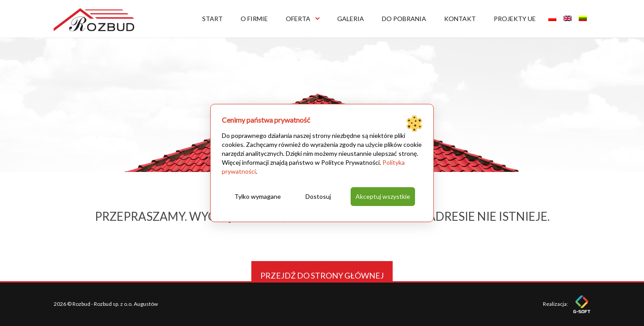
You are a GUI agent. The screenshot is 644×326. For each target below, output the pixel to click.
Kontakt (460, 19)
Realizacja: (567, 304)
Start (212, 19)
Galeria (351, 19)
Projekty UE (515, 19)
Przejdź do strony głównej (322, 275)
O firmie (254, 19)
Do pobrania (404, 19)
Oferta (303, 19)
